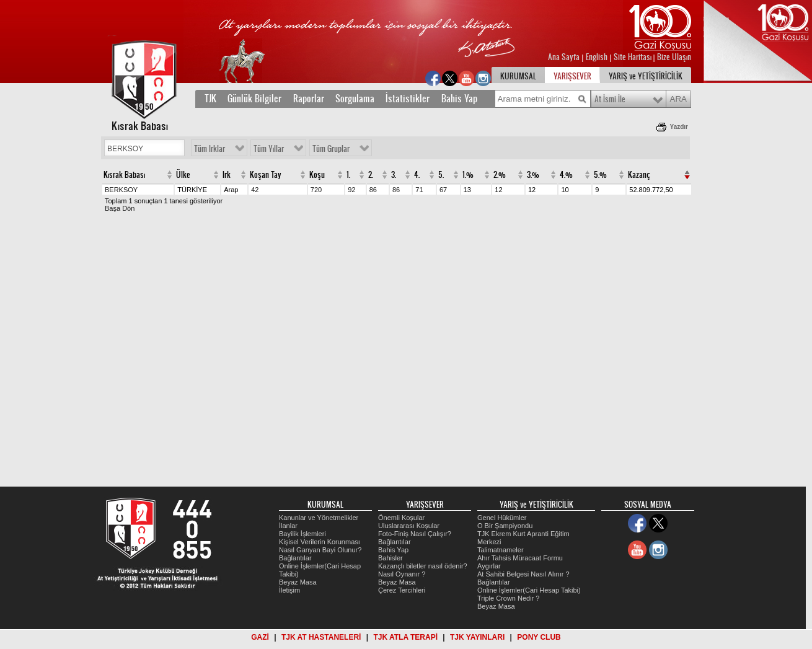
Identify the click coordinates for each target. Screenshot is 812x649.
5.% (600, 175)
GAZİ (260, 637)
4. (417, 175)
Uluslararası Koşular (409, 526)
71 (419, 190)
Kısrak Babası (124, 175)
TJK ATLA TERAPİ (405, 637)
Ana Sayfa (565, 57)
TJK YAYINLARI (477, 637)
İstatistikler (408, 99)
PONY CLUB (539, 637)
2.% (500, 175)
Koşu (317, 175)
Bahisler (391, 558)
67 (443, 190)
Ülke (183, 175)
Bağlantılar (295, 558)
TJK (210, 99)
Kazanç (639, 175)
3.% (533, 175)
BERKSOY (121, 190)
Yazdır (679, 127)
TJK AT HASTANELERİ (321, 637)
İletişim (289, 590)
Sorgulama (355, 99)
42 (255, 190)
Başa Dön (120, 208)
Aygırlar (489, 566)
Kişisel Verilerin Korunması (320, 542)
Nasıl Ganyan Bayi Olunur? (320, 550)
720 (316, 190)
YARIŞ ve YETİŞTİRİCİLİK (646, 76)
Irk (227, 175)
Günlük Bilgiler (254, 99)
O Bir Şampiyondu (505, 526)
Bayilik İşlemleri (302, 534)
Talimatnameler (501, 550)
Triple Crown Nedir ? (508, 598)
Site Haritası (633, 57)
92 (351, 190)
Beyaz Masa (298, 582)
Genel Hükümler (502, 518)
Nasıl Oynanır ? (402, 574)
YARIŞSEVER (572, 76)
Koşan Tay (266, 175)
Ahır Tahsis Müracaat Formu (520, 558)
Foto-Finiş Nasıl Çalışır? (415, 534)
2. (371, 175)
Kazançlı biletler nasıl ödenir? (423, 566)
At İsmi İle (610, 99)
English (597, 57)
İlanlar (288, 526)
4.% (566, 175)
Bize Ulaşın (674, 57)
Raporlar (309, 99)
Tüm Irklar (210, 149)
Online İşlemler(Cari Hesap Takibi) (529, 590)
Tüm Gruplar (331, 149)
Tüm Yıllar (269, 149)
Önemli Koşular (401, 518)
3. (394, 175)
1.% (468, 175)
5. (441, 175)
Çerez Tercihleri (402, 590)
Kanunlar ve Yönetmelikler (319, 518)
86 (373, 190)
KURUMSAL (518, 76)
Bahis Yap (459, 99)
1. (348, 175)
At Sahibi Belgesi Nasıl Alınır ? (523, 574)
